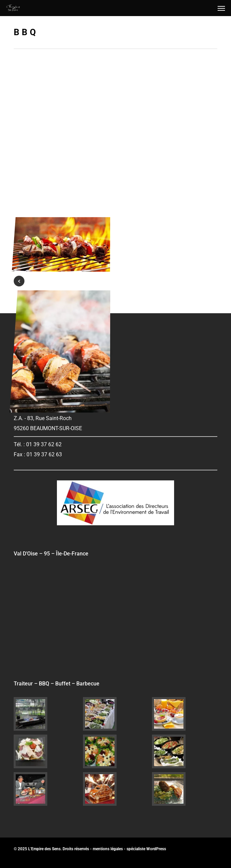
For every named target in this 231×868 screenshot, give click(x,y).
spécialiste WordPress (146, 849)
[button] (221, 8)
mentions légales (108, 849)
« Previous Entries (19, 281)
